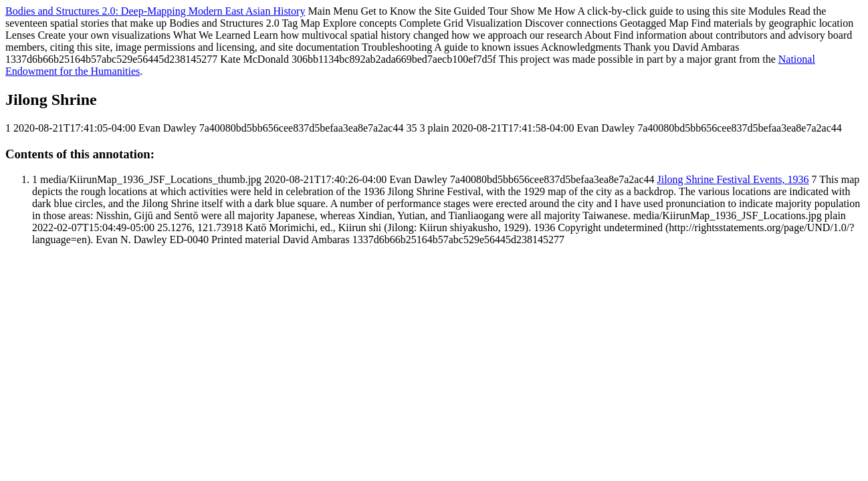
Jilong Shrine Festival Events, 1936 (733, 179)
